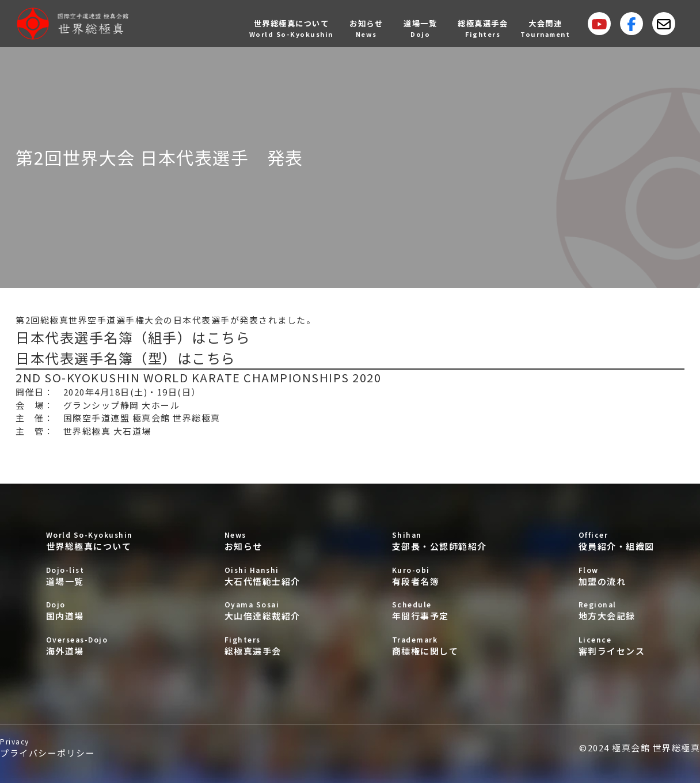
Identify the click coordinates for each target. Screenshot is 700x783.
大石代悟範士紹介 (262, 576)
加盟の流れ (617, 576)
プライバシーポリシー (47, 748)
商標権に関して (440, 646)
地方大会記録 (617, 611)
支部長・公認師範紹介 (440, 541)
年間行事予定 (440, 611)
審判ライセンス (617, 646)
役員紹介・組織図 (617, 541)
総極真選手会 (262, 646)
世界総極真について (90, 541)
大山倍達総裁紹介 (262, 611)
